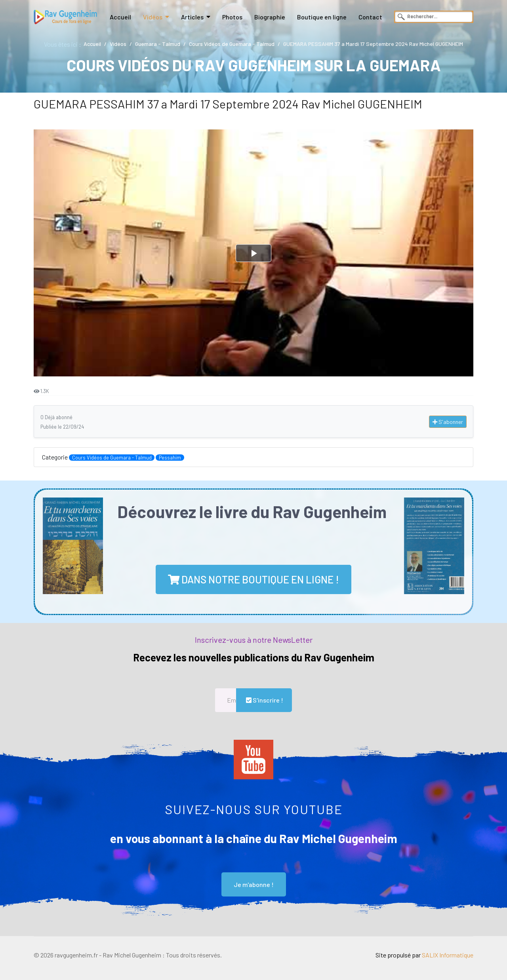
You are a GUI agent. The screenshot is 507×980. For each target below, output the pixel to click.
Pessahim (170, 458)
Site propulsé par (424, 955)
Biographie (270, 17)
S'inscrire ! (264, 700)
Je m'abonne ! (254, 884)
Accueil (120, 17)
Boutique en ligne (322, 17)
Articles (192, 17)
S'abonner (448, 422)
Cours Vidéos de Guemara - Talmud (112, 458)
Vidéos (153, 17)
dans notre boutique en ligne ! (253, 579)
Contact (370, 17)
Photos (232, 17)
